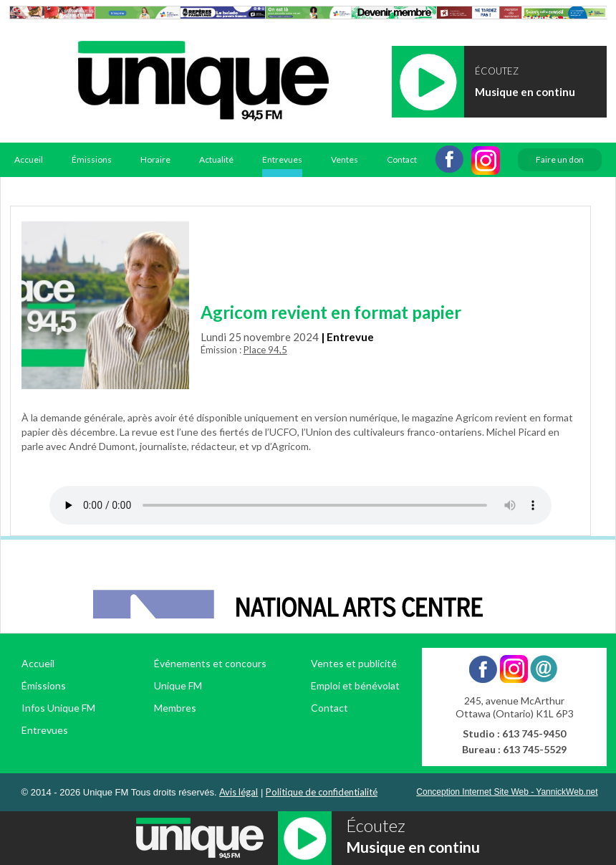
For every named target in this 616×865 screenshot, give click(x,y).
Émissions (92, 159)
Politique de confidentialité (322, 792)
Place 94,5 (265, 350)
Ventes (345, 159)
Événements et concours (210, 663)
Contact (402, 159)
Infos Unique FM (58, 708)
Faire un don (560, 159)
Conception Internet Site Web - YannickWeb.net (507, 792)
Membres (175, 708)
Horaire (155, 159)
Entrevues (282, 159)
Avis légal (239, 792)
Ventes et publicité (354, 663)
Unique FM (178, 685)
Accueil (29, 159)
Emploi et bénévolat (355, 685)
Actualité (216, 159)
